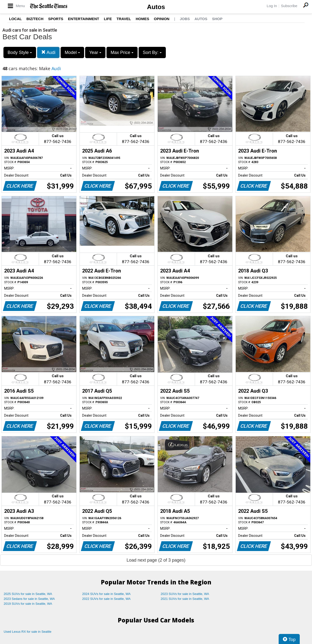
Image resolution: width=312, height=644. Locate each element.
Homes (142, 19)
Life (108, 19)
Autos (156, 7)
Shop (217, 19)
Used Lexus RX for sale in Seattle (27, 632)
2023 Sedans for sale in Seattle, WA (29, 599)
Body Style (20, 52)
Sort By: (152, 52)
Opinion (162, 19)
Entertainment (84, 19)
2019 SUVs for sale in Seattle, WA (28, 604)
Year (95, 52)
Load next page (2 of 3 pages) (156, 560)
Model (72, 52)
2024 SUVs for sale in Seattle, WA (106, 594)
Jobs (185, 19)
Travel (124, 19)
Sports (56, 19)
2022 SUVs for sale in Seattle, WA (106, 599)
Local (15, 19)
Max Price (122, 52)
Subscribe (289, 6)
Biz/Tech (35, 19)
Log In (272, 6)
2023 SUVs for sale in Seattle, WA (185, 594)
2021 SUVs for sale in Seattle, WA (185, 599)
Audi (48, 52)
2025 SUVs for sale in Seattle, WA (28, 594)
